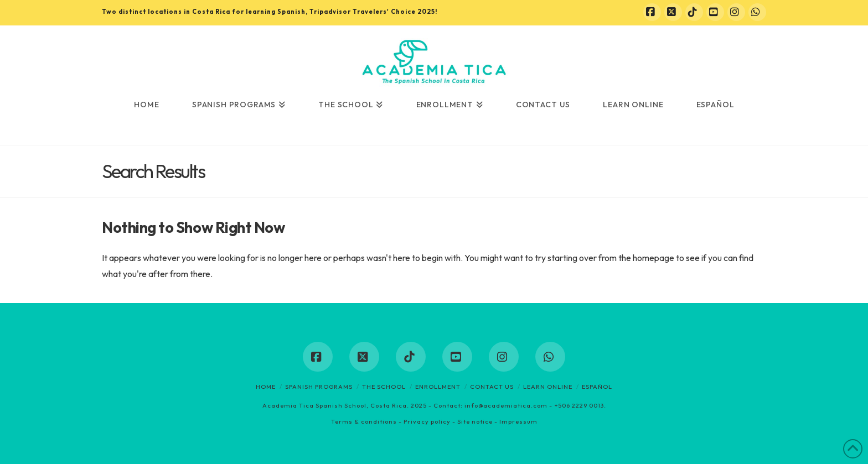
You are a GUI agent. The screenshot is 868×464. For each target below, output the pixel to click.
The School (384, 387)
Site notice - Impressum (497, 421)
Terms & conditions (364, 421)
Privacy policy (427, 421)
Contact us (492, 387)
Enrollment (438, 387)
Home (266, 387)
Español (597, 387)
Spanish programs (319, 387)
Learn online (548, 387)
